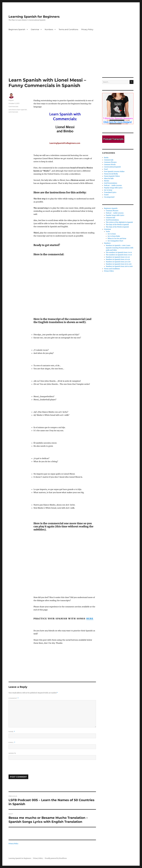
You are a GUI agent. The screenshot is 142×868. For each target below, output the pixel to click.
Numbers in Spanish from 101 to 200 (119, 264)
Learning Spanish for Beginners (34, 17)
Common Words (110, 165)
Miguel (11, 100)
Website (12, 753)
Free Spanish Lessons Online (114, 172)
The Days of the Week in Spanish (117, 225)
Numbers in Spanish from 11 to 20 (118, 257)
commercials (13, 112)
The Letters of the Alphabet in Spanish (119, 222)
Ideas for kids (109, 178)
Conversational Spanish (112, 167)
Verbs (108, 232)
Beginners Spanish (17, 29)
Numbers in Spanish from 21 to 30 (118, 259)
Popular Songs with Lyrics (113, 188)
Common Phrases (110, 162)
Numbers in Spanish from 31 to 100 (118, 262)
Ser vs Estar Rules (114, 236)
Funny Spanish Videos (112, 176)
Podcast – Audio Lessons (113, 185)
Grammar (35, 29)
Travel (106, 195)
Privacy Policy (87, 29)
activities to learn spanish (18, 110)
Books (106, 158)
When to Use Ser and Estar (117, 239)
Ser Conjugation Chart (115, 241)
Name (12, 732)
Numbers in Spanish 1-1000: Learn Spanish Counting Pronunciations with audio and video (120, 248)
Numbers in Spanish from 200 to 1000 (119, 266)
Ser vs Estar (108, 190)
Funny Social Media (111, 174)
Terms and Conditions (68, 29)
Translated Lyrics (110, 192)
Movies (107, 181)
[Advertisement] (71, 61)
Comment (14, 698)
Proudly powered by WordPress (56, 858)
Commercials (13, 106)
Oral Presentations (111, 183)
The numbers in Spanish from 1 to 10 (119, 252)
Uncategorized (109, 197)
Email (12, 742)
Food (106, 169)
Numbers (49, 29)
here (90, 619)
